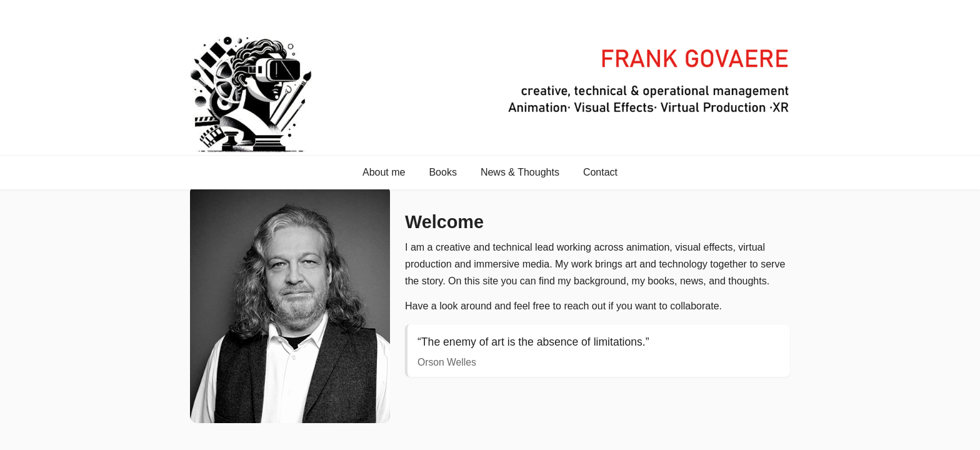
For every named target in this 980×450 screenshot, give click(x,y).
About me (384, 172)
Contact (600, 172)
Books (442, 172)
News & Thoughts (520, 172)
